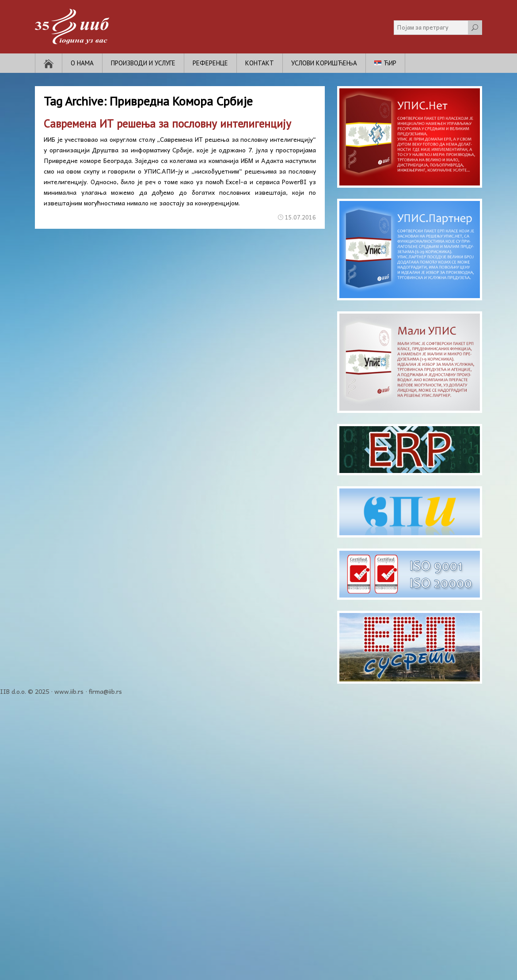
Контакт (260, 63)
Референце (210, 63)
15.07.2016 (300, 217)
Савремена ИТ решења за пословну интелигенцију (167, 124)
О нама (82, 63)
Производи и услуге (143, 63)
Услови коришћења (324, 63)
